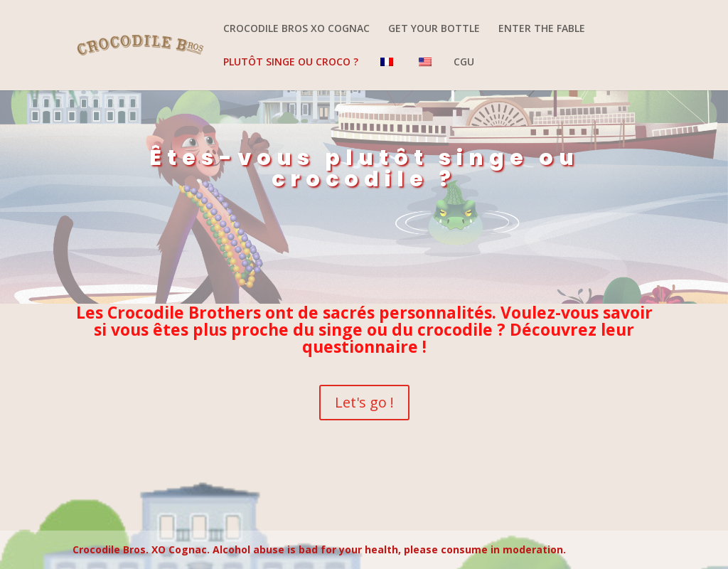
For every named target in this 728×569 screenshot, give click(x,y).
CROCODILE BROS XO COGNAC (296, 29)
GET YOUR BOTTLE (434, 29)
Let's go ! (364, 402)
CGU (464, 63)
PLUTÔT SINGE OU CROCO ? (291, 63)
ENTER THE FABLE (542, 29)
